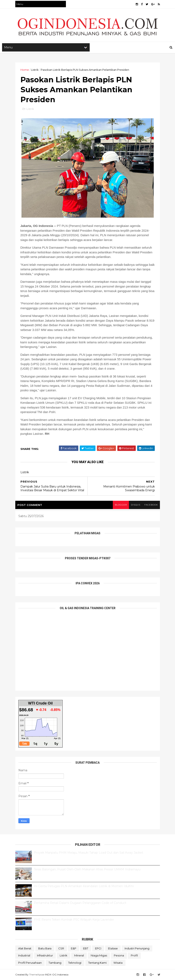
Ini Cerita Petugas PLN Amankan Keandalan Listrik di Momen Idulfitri (84, 886)
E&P (74, 948)
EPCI (98, 948)
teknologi (75, 963)
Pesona (119, 955)
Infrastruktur (45, 955)
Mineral (79, 955)
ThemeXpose (37, 975)
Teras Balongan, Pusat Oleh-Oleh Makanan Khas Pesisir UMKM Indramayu (87, 869)
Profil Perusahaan (30, 963)
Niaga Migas (99, 955)
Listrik (35, 70)
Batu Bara (45, 948)
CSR (61, 948)
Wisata (118, 963)
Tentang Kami (97, 963)
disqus (136, 505)
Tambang (55, 963)
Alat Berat (25, 948)
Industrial (24, 955)
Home (25, 70)
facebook (151, 505)
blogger (121, 505)
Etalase (113, 948)
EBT (86, 948)
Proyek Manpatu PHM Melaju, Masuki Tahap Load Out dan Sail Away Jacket (89, 853)
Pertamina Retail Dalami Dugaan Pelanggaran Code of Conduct (80, 903)
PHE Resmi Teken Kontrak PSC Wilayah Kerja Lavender (74, 920)
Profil (134, 955)
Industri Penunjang (137, 948)
